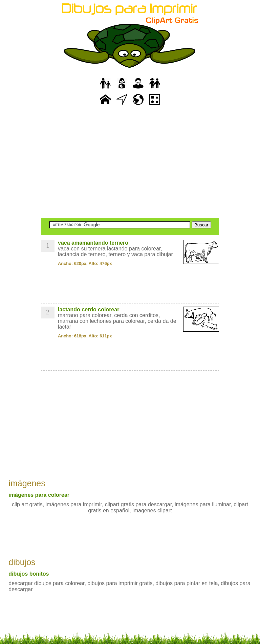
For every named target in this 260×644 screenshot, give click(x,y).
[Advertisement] (130, 162)
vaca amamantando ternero (93, 243)
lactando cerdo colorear (89, 309)
